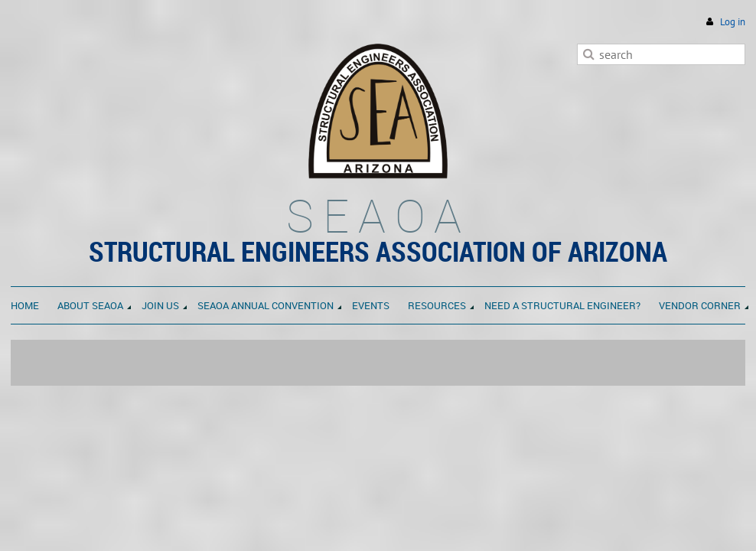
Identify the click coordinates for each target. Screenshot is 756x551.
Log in (733, 22)
